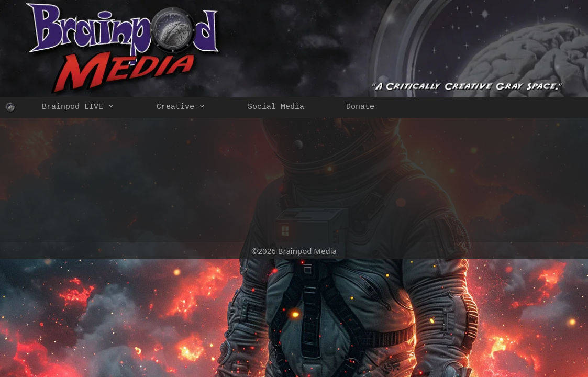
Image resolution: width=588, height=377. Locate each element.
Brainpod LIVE (89, 107)
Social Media (276, 107)
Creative (192, 107)
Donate (360, 107)
